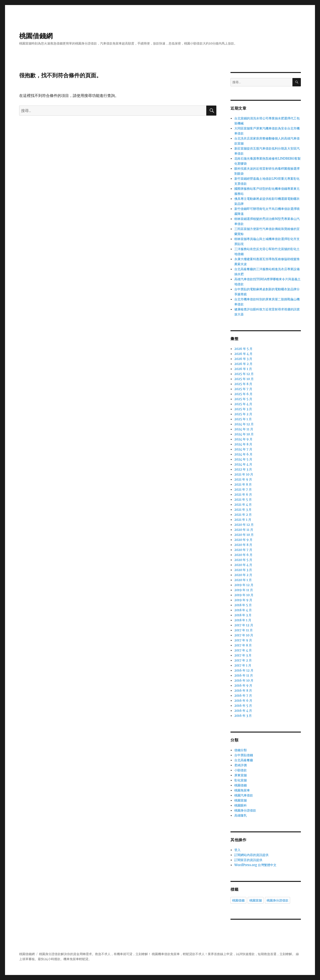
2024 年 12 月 (244, 424)
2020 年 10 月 (244, 535)
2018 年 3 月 (243, 615)
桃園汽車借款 (244, 795)
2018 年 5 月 (243, 605)
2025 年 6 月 (243, 394)
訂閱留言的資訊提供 (248, 860)
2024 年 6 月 (243, 454)
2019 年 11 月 (244, 590)
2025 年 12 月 (244, 374)
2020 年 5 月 (243, 560)
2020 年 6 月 (243, 555)
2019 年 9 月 (243, 600)
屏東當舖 (241, 775)
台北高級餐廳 (244, 760)
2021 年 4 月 (243, 505)
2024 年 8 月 (243, 444)
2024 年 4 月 (243, 464)
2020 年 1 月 (243, 580)
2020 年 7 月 (243, 550)
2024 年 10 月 (244, 434)
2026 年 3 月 (243, 359)
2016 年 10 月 (244, 680)
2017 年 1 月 (243, 665)
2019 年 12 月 (244, 585)
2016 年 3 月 (243, 716)
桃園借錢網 (36, 36)
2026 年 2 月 (243, 364)
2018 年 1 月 (243, 620)
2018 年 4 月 (243, 610)
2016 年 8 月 (243, 691)
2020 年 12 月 (244, 525)
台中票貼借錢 (244, 755)
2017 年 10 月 (244, 635)
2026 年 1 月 (243, 369)
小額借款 (241, 770)
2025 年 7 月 (243, 389)
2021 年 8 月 (243, 484)
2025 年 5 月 (243, 399)
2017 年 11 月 (244, 630)
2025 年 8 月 (243, 384)
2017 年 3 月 (243, 655)
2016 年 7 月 (243, 696)
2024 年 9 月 (243, 439)
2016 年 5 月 (243, 706)
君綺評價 (241, 765)
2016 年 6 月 (243, 701)
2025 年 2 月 (243, 414)
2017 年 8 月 (243, 645)
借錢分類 (241, 750)
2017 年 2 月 (243, 660)
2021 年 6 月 (243, 495)
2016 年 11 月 (244, 675)
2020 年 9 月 (243, 540)
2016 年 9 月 (243, 686)
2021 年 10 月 (244, 474)
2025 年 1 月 (243, 419)
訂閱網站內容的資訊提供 (251, 855)
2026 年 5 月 (243, 349)
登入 (237, 850)
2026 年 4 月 (243, 354)
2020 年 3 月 (243, 570)
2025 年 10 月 (244, 379)
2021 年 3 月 (243, 510)
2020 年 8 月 (243, 545)
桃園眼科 (241, 805)
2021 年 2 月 (243, 515)
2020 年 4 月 (243, 565)
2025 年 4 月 (243, 404)
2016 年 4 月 (243, 711)
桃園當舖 (241, 800)
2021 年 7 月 (243, 490)
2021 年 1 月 (243, 520)
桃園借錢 (241, 785)
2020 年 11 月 (244, 530)
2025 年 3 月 (243, 409)
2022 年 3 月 (243, 469)
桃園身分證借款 (245, 810)
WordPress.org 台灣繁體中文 (255, 865)
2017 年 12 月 (244, 625)
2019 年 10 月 (244, 595)
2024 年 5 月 (243, 459)
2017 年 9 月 (243, 640)
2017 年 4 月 (243, 650)
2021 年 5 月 (243, 500)
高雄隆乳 (241, 815)
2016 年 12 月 (244, 670)
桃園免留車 (242, 790)
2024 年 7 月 (243, 449)
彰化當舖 (241, 780)
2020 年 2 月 (243, 575)
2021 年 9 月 (243, 479)
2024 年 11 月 (244, 429)
